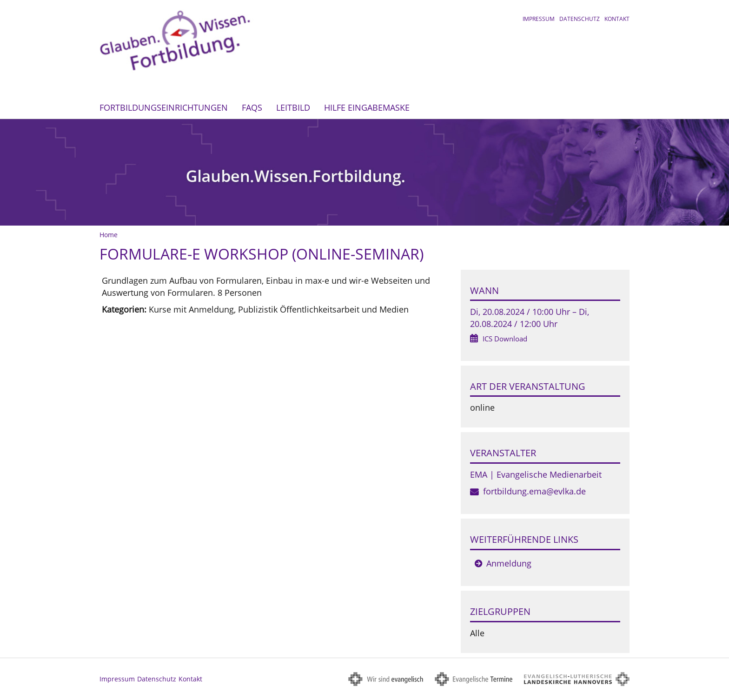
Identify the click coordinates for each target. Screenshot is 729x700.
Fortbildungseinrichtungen (164, 107)
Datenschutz (580, 19)
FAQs (252, 107)
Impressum (539, 19)
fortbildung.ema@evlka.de (534, 491)
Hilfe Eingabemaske (367, 107)
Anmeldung (509, 563)
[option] (364, 172)
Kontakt (617, 19)
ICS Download (505, 339)
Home (109, 235)
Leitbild (293, 107)
